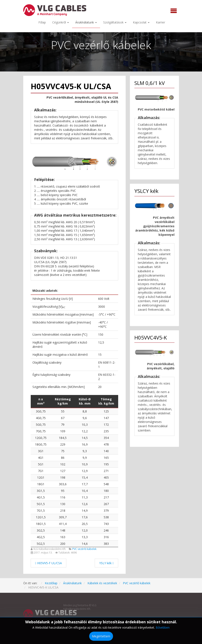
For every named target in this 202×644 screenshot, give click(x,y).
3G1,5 (41, 491)
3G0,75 (41, 411)
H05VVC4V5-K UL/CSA (71, 86)
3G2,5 (41, 530)
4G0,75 (41, 418)
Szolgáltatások (115, 22)
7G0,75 (41, 431)
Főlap (42, 22)
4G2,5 (41, 537)
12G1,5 (41, 517)
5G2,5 (41, 544)
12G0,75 (41, 438)
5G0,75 (41, 425)
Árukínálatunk (86, 22)
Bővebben (163, 627)
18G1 (41, 484)
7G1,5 (41, 511)
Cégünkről (61, 22)
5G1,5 (41, 504)
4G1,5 (41, 497)
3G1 (41, 451)
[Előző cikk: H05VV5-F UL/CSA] (49, 563)
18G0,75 (41, 444)
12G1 (41, 477)
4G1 (41, 458)
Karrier (161, 22)
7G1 (41, 471)
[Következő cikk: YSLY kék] (106, 563)
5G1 (41, 464)
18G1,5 (41, 524)
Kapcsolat (141, 22)
